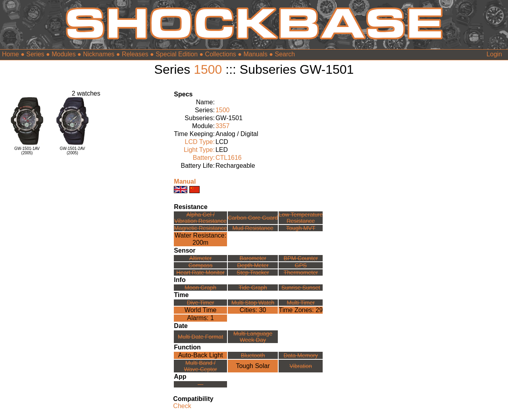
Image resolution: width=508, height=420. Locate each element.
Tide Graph (253, 288)
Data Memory (301, 355)
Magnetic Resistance (200, 228)
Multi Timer (301, 303)
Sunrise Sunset (301, 288)
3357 (223, 126)
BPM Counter (301, 258)
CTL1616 (229, 158)
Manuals (255, 54)
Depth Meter (253, 265)
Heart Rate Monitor (200, 272)
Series (35, 54)
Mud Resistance (253, 228)
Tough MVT (301, 228)
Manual (185, 181)
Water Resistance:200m (200, 239)
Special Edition (177, 54)
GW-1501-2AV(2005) (72, 151)
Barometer (253, 258)
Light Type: (199, 150)
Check (182, 406)
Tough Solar (253, 366)
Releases (135, 54)
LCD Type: (200, 142)
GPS (301, 265)
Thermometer (301, 272)
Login (494, 54)
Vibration (301, 366)
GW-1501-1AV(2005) (27, 151)
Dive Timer (201, 303)
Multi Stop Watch (253, 303)
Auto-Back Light (201, 355)
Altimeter (201, 258)
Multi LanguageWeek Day (253, 337)
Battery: (204, 158)
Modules (63, 54)
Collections (221, 54)
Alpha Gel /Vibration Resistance (200, 218)
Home (11, 54)
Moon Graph (200, 288)
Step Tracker (253, 272)
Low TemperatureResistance (301, 218)
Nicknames (99, 54)
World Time (201, 310)
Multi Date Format (200, 337)
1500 (208, 69)
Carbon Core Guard (253, 218)
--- (200, 384)
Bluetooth (253, 355)
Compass (201, 265)
